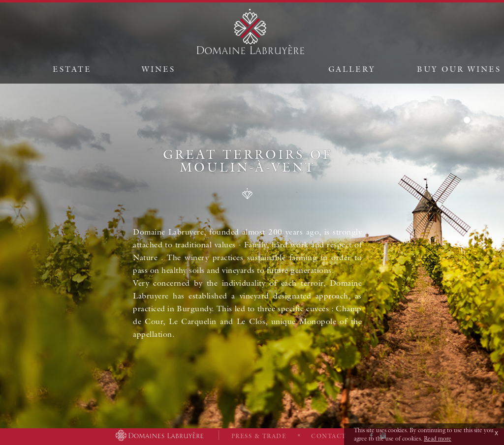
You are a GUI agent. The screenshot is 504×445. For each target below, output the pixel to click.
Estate (72, 69)
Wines (158, 69)
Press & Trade (259, 436)
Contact (329, 436)
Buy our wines (459, 69)
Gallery (352, 69)
